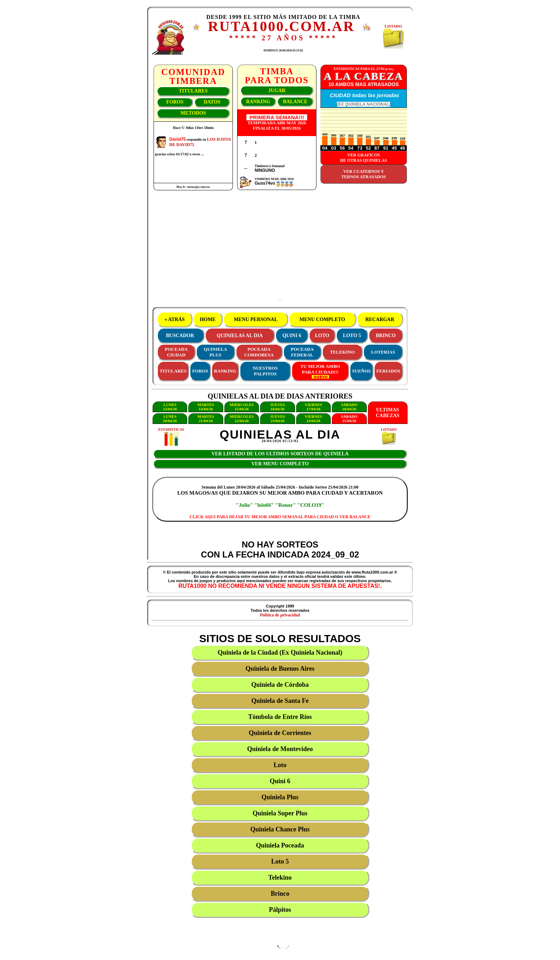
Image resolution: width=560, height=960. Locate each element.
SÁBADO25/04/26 (349, 419)
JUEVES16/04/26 (277, 407)
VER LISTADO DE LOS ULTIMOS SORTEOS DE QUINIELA (280, 454)
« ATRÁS (174, 319)
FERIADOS (388, 371)
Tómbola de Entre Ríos (280, 717)
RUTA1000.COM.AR (281, 26)
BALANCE (295, 102)
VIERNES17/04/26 (313, 407)
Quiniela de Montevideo (280, 749)
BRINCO (386, 336)
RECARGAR (380, 319)
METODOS (193, 113)
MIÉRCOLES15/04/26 (242, 407)
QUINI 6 (292, 336)
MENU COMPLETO (322, 319)
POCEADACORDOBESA (259, 352)
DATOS (212, 102)
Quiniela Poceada (280, 845)
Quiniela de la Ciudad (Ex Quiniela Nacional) (280, 652)
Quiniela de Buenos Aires (280, 669)
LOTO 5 (352, 336)
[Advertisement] (280, 248)
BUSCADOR (180, 336)
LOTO (322, 336)
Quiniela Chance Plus (280, 829)
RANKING (258, 102)
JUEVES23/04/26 (277, 419)
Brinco (280, 894)
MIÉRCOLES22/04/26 (242, 419)
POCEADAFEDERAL (302, 352)
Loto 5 (280, 861)
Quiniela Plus (280, 797)
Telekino (280, 877)
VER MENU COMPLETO (280, 464)
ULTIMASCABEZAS (387, 413)
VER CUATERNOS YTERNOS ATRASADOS (364, 174)
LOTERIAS (383, 352)
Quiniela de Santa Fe (280, 701)
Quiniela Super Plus (280, 813)
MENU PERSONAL (256, 319)
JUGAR (277, 91)
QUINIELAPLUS (215, 352)
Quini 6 (280, 781)
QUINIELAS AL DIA (240, 336)
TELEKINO (342, 352)
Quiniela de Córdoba (280, 685)
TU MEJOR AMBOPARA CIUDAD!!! (320, 371)
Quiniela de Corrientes (280, 733)
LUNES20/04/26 (170, 419)
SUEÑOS (361, 371)
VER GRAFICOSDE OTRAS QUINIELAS (363, 158)
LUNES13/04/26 (170, 407)
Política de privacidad (280, 615)
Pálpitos (280, 910)
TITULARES (193, 91)
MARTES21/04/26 (206, 419)
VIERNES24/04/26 (313, 419)
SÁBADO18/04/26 (349, 407)
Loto (280, 765)
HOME (208, 319)
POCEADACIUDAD (176, 352)
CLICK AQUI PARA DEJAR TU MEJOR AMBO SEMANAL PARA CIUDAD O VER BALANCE (280, 517)
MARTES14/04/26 (206, 407)
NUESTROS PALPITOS (265, 371)
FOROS (175, 102)
